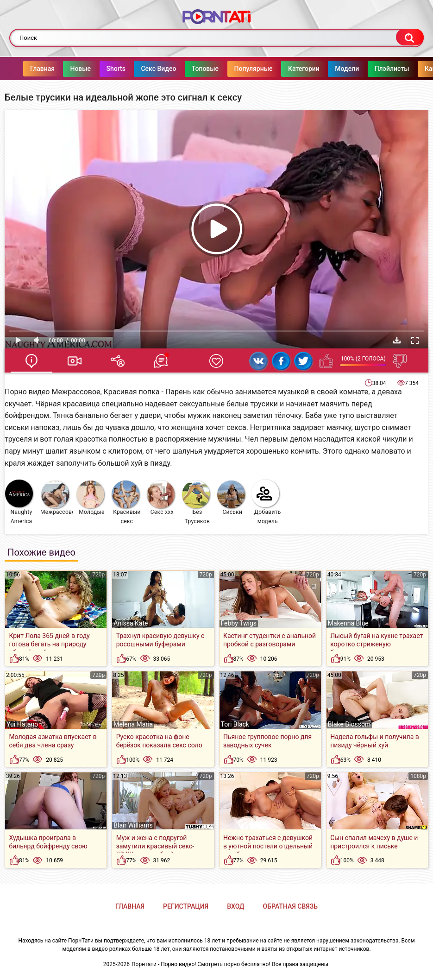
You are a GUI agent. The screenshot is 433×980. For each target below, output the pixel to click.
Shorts (97, 69)
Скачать (397, 340)
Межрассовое (57, 498)
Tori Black (235, 724)
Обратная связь (290, 906)
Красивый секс (126, 503)
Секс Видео (140, 69)
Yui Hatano (22, 724)
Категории (285, 69)
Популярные (235, 69)
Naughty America (19, 502)
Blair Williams (133, 825)
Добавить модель (266, 502)
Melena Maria (133, 724)
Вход (235, 906)
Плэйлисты (373, 69)
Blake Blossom (349, 724)
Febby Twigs (239, 623)
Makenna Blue (348, 623)
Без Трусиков (196, 503)
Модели (328, 69)
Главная (24, 69)
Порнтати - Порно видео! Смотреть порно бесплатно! (201, 964)
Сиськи (231, 498)
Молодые (91, 498)
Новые (62, 69)
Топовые (187, 69)
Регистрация (186, 906)
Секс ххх (161, 498)
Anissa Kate (131, 623)
